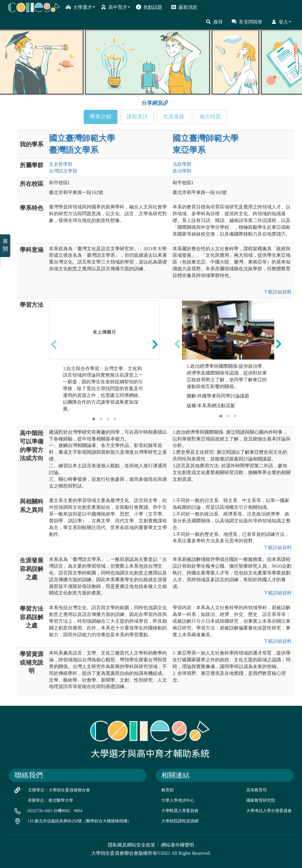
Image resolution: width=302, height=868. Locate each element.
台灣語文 (63, 171)
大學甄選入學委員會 (180, 811)
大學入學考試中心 (178, 800)
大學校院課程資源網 (180, 821)
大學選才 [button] (80, 7)
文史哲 (61, 164)
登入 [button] (281, 22)
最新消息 (184, 7)
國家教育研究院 (261, 800)
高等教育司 (257, 790)
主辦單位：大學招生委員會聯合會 (59, 790)
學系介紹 (101, 117)
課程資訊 (137, 117)
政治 (182, 171)
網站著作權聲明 (178, 845)
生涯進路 (174, 117)
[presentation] (54, 344)
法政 (182, 164)
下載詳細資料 (278, 292)
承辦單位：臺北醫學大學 (50, 800)
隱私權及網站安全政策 (132, 845)
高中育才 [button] (115, 7)
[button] (94, 419)
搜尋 (214, 22)
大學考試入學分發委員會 (269, 811)
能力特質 (210, 117)
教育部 (168, 790)
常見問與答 (247, 22)
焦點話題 (149, 7)
